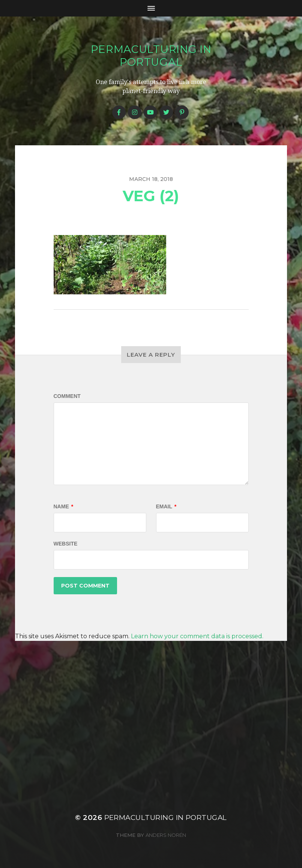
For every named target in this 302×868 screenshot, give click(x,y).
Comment (67, 396)
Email (166, 506)
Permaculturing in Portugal (151, 56)
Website (66, 544)
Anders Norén (166, 835)
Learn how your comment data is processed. (197, 636)
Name (64, 506)
